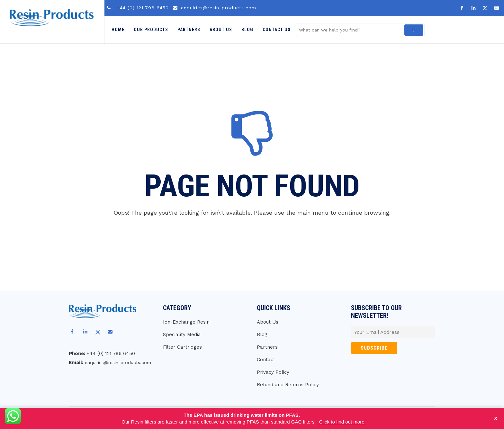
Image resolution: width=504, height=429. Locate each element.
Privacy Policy (273, 372)
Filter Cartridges (182, 347)
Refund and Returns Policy (288, 385)
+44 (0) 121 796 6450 (143, 8)
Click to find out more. (342, 422)
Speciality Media (182, 335)
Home (118, 30)
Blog (247, 30)
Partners (189, 30)
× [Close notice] (496, 418)
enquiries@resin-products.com (219, 8)
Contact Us (277, 30)
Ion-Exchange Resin (186, 322)
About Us (221, 30)
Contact (266, 360)
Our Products (151, 30)
